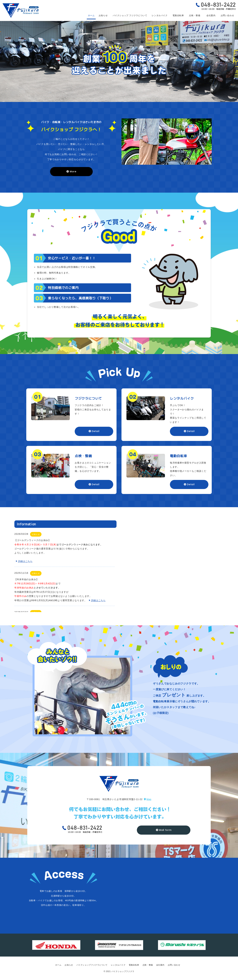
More (71, 171)
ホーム (91, 15)
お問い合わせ (227, 15)
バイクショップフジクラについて (92, 965)
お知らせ (103, 15)
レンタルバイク (160, 15)
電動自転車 (178, 15)
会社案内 (211, 15)
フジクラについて (130, 15)
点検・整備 (195, 15)
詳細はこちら (24, 561)
